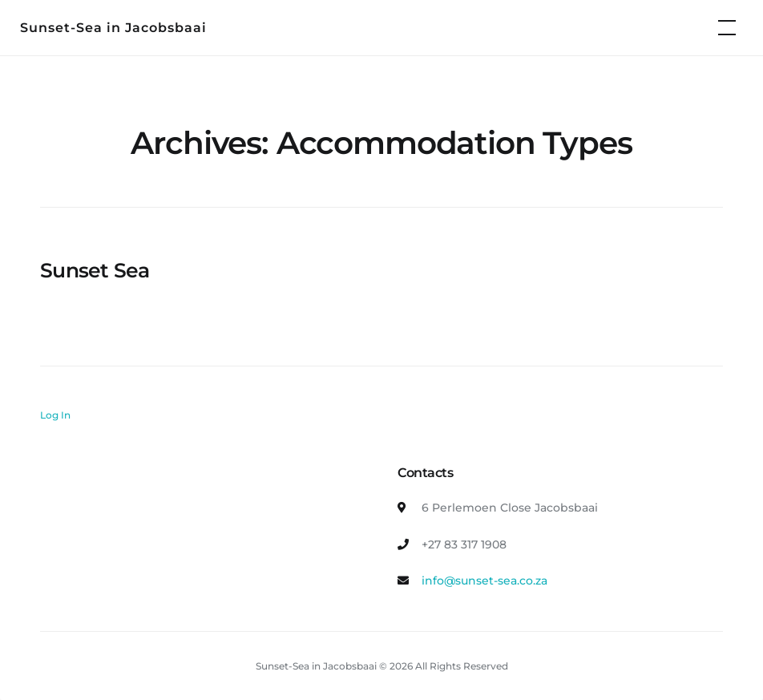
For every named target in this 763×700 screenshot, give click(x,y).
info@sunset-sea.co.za (484, 581)
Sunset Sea (95, 270)
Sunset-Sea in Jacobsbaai (113, 28)
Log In (55, 415)
